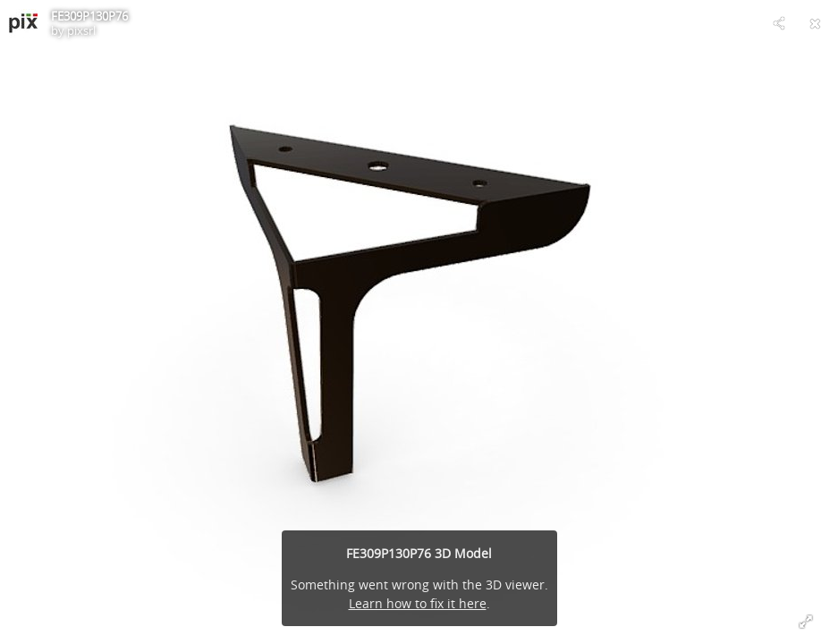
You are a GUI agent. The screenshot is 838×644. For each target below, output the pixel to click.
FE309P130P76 (89, 16)
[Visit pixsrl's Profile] (23, 23)
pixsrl (81, 30)
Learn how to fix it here (418, 603)
